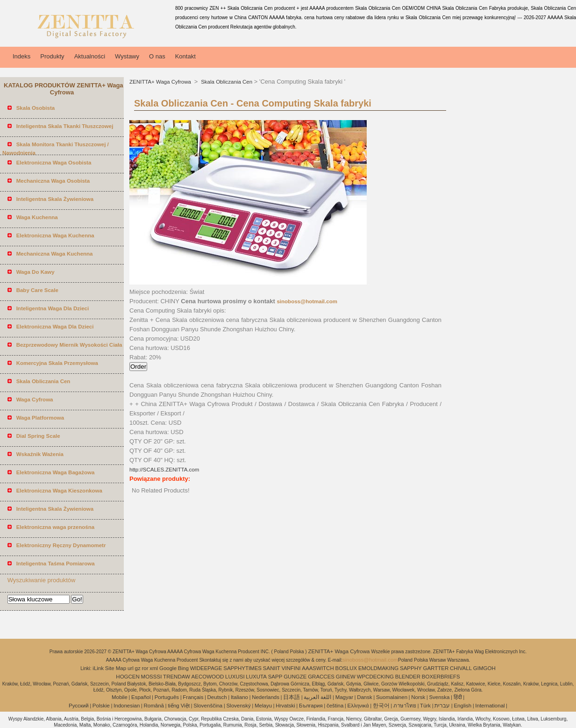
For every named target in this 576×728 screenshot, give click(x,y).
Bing (183, 668)
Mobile (120, 697)
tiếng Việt (179, 706)
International (490, 706)
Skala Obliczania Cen (226, 82)
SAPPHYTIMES (242, 668)
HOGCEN (128, 677)
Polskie (101, 706)
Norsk (418, 697)
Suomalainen (392, 697)
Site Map (116, 668)
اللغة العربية (317, 697)
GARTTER (436, 668)
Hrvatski (285, 706)
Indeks (21, 56)
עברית (442, 706)
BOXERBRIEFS (441, 677)
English (462, 706)
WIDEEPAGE (206, 668)
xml (154, 668)
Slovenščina (208, 706)
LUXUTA (256, 677)
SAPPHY (411, 668)
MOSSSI (152, 677)
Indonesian (127, 706)
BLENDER (408, 677)
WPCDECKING (375, 677)
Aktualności (90, 56)
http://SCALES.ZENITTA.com (164, 470)
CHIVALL (461, 668)
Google (168, 668)
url (131, 668)
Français (193, 697)
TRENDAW (177, 677)
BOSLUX (346, 668)
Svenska (439, 697)
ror (145, 668)
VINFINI (291, 668)
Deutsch (217, 697)
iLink (98, 668)
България (311, 706)
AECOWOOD (208, 677)
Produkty (52, 56)
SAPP (275, 677)
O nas (157, 56)
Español (141, 697)
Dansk (365, 697)
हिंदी (458, 697)
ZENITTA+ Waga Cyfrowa (161, 82)
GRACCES (321, 677)
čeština (335, 706)
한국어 (381, 706)
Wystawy (127, 56)
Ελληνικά (358, 706)
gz (138, 668)
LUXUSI (235, 677)
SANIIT (272, 668)
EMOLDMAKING (378, 668)
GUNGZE (295, 677)
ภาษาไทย (405, 706)
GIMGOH (484, 668)
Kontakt (185, 56)
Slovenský (238, 706)
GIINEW (346, 677)
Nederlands (266, 697)
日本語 (292, 697)
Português (167, 697)
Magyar (344, 697)
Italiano (239, 697)
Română (154, 706)
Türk (425, 706)
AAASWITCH (318, 668)
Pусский (79, 706)
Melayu (263, 706)
